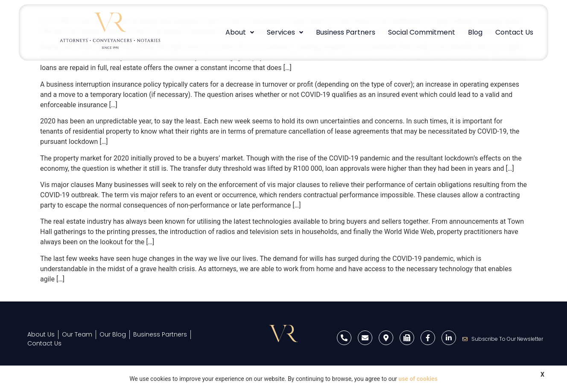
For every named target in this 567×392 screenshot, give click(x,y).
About (240, 32)
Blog (475, 32)
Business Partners (346, 32)
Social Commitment (422, 32)
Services (285, 32)
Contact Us (514, 32)
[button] (240, 32)
